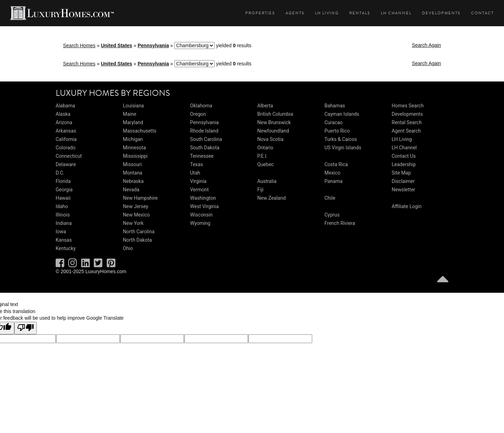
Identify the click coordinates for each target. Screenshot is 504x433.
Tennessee (202, 156)
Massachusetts (140, 131)
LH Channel (396, 13)
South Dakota (205, 148)
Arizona (64, 122)
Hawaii (63, 198)
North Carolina (139, 232)
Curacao (334, 122)
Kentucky (66, 248)
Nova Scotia (270, 139)
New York (133, 223)
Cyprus (332, 215)
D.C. (60, 173)
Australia (267, 181)
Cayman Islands (342, 114)
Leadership (404, 164)
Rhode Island (204, 131)
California (66, 139)
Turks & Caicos (341, 139)
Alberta (265, 106)
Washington (203, 198)
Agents (295, 13)
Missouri (132, 164)
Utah (195, 173)
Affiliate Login (407, 206)
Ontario (265, 148)
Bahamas (335, 106)
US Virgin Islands (343, 148)
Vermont (199, 190)
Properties (260, 13)
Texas (197, 164)
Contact (482, 13)
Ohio (128, 248)
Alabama (65, 106)
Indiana (64, 223)
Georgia (64, 190)
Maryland (133, 122)
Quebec (265, 164)
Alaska (63, 114)
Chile (330, 198)
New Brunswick (274, 122)
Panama (334, 181)
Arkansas (66, 131)
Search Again (426, 45)
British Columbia (275, 114)
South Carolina (206, 139)
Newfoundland (273, 131)
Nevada (131, 190)
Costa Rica (336, 164)
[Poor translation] (26, 328)
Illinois (63, 215)
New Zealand (271, 198)
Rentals (360, 13)
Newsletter (403, 190)
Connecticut (69, 156)
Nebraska (133, 181)
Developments (441, 13)
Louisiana (133, 106)
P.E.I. (262, 156)
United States (116, 45)
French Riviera (340, 223)
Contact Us (404, 156)
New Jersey (135, 206)
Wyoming (200, 223)
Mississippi (135, 156)
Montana (132, 173)
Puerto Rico (337, 131)
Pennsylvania (153, 45)
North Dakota (137, 240)
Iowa (61, 232)
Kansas (64, 240)
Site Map (401, 173)
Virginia (198, 181)
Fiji (260, 190)
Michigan (133, 139)
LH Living (327, 13)
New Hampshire (140, 198)
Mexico (332, 173)
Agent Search (406, 131)
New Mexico (136, 215)
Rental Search (407, 122)
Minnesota (134, 148)
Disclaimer (403, 181)
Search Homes (79, 45)
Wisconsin (201, 215)
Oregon (198, 114)
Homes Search (408, 106)
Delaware (66, 164)
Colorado (65, 148)
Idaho (62, 206)
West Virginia (204, 206)
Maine (129, 114)
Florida (63, 181)
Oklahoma (201, 106)
